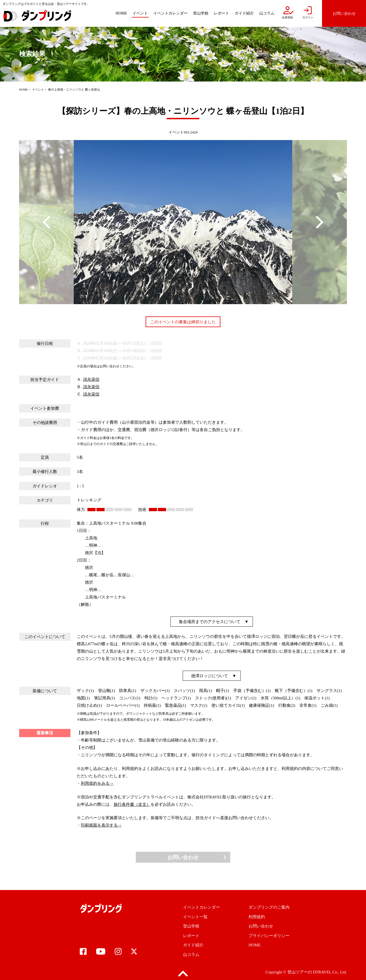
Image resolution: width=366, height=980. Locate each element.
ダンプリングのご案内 (269, 907)
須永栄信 (91, 379)
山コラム (191, 955)
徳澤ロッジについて (210, 676)
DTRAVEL (322, 972)
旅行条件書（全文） (132, 804)
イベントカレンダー (201, 907)
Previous (46, 222)
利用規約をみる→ (97, 783)
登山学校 (191, 926)
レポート (191, 936)
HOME (23, 89)
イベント (38, 89)
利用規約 (257, 917)
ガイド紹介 (193, 945)
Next (320, 222)
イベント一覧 (195, 917)
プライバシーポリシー (269, 936)
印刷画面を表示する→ (101, 825)
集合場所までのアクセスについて (210, 622)
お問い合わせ (183, 857)
